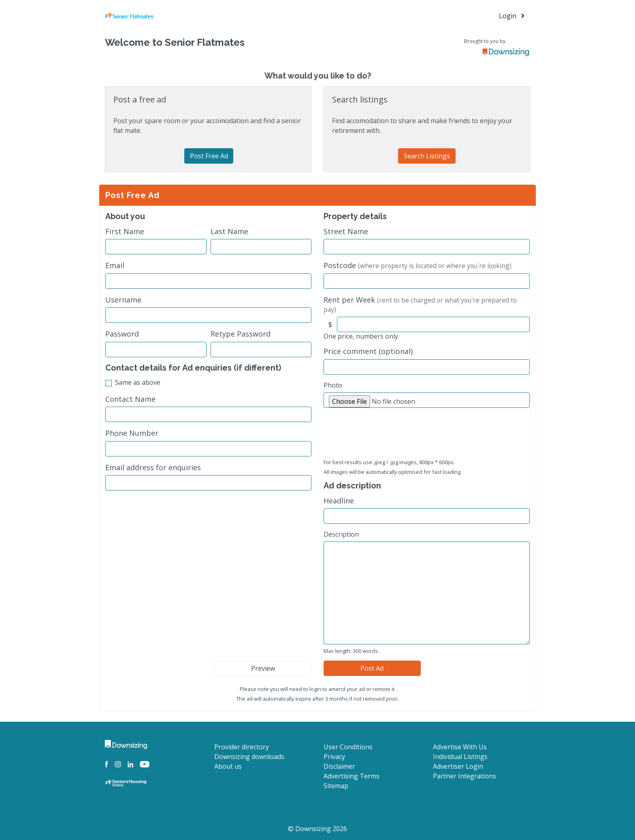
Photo (333, 385)
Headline (339, 501)
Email (115, 265)
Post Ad (372, 668)
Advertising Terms (352, 776)
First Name (125, 231)
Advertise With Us (460, 747)
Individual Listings (460, 757)
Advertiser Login (458, 766)
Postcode (418, 265)
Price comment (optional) (368, 351)
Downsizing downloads (249, 757)
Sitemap (336, 786)
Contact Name (130, 399)
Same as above (138, 382)
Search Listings (427, 156)
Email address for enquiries (153, 468)
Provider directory (242, 747)
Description (341, 534)
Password (122, 334)
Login (512, 16)
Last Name (229, 231)
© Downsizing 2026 (317, 829)
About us (228, 766)
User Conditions (348, 747)
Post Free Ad (209, 156)
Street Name (346, 231)
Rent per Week (420, 304)
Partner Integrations (465, 776)
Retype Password (241, 334)
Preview (263, 668)
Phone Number (132, 433)
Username (123, 300)
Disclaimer (339, 766)
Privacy (334, 757)
